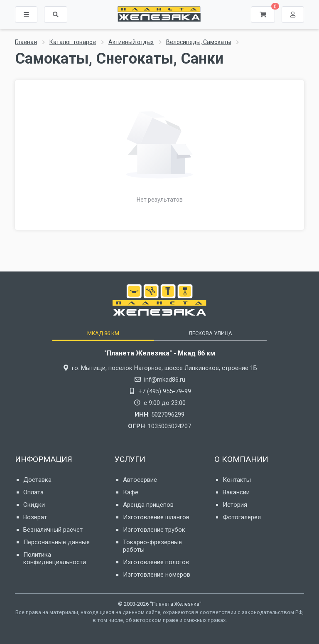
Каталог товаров (73, 42)
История (235, 505)
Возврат (35, 517)
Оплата (33, 492)
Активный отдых (131, 42)
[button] (56, 15)
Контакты (237, 480)
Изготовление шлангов (156, 517)
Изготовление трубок (154, 530)
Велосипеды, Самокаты (199, 42)
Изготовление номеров (157, 575)
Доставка (37, 480)
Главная (26, 42)
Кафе (131, 492)
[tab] (103, 333)
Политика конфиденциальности (55, 558)
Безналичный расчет (53, 530)
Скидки (34, 505)
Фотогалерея (242, 517)
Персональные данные (56, 542)
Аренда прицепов (148, 505)
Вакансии (236, 492)
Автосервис (140, 480)
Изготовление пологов (156, 562)
